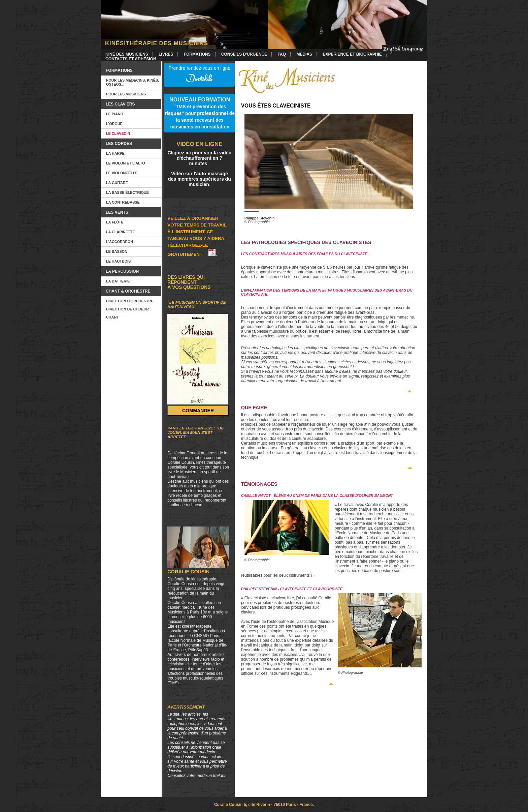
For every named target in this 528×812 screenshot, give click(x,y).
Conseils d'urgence (244, 54)
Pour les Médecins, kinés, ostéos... (133, 82)
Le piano (115, 114)
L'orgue (114, 124)
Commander (198, 411)
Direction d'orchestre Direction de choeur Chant (130, 309)
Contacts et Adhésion (131, 59)
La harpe (115, 153)
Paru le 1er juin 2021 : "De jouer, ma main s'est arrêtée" (195, 432)
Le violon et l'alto (126, 163)
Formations (197, 54)
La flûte (115, 222)
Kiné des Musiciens (127, 54)
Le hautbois (118, 261)
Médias (304, 54)
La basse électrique (127, 192)
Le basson (117, 251)
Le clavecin (118, 133)
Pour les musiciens (126, 94)
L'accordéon (120, 242)
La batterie (118, 281)
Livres (166, 54)
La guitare (117, 183)
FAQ (282, 54)
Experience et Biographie (352, 54)
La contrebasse (123, 202)
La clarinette (120, 232)
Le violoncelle (122, 173)
